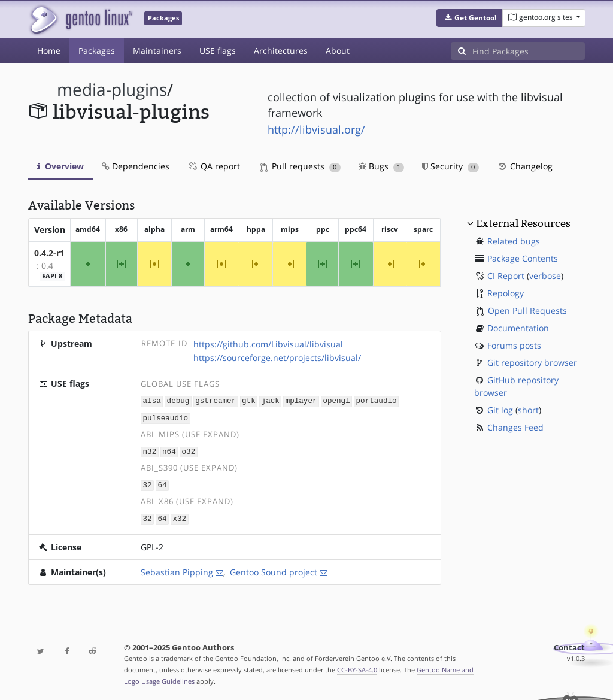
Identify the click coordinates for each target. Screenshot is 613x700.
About (338, 51)
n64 (169, 450)
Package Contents (523, 258)
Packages (97, 51)
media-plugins (112, 90)
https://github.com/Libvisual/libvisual (268, 344)
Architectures (281, 51)
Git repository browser (532, 363)
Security (450, 166)
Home (49, 51)
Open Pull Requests (527, 310)
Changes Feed (515, 427)
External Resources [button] (523, 223)
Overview (60, 166)
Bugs (382, 166)
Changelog (525, 166)
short (528, 410)
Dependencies (136, 166)
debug (178, 400)
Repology (506, 293)
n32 (150, 450)
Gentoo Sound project (274, 569)
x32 (179, 516)
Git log (500, 410)
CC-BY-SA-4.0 (357, 667)
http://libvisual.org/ (316, 129)
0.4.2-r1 (49, 253)
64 (162, 483)
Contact (569, 645)
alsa (152, 400)
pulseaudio (166, 417)
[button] (470, 18)
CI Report (506, 276)
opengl (336, 400)
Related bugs (514, 241)
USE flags (218, 51)
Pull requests (301, 166)
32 (148, 483)
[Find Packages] (529, 51)
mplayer (301, 400)
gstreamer (216, 400)
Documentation (518, 328)
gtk (249, 400)
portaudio (377, 400)
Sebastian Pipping (177, 569)
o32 (189, 450)
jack (271, 400)
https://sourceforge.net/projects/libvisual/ (277, 358)
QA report (214, 166)
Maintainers (157, 51)
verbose (545, 276)
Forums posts (514, 345)
